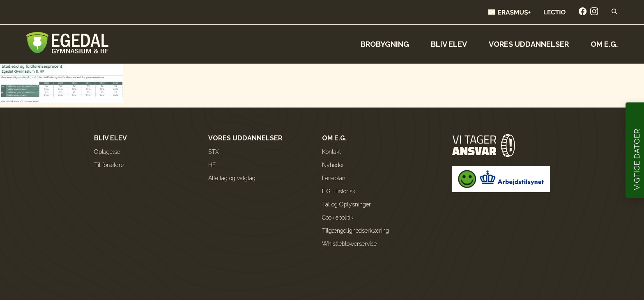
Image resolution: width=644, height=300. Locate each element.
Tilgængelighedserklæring (355, 231)
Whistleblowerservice (349, 244)
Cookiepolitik (338, 218)
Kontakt (331, 152)
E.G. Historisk (339, 191)
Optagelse (107, 152)
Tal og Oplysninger (346, 204)
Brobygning (385, 44)
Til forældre (109, 165)
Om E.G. (604, 44)
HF (212, 165)
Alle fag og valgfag (232, 178)
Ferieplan (334, 178)
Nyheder (333, 165)
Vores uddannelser (529, 44)
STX (214, 152)
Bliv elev (449, 44)
